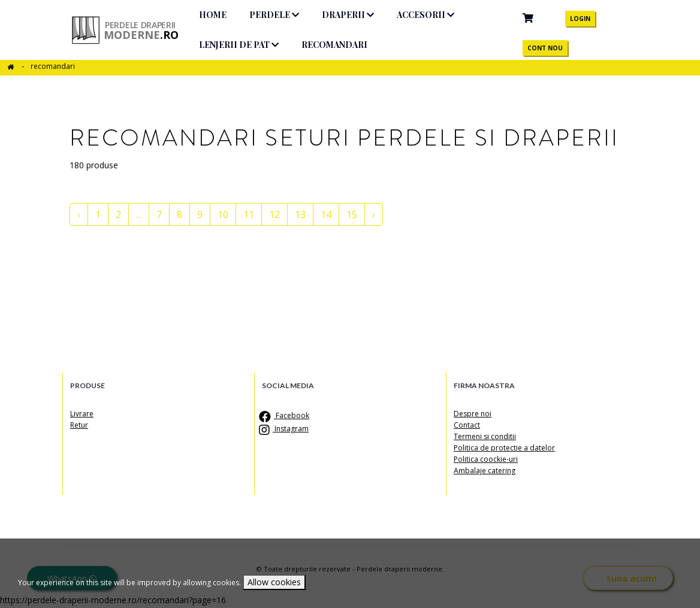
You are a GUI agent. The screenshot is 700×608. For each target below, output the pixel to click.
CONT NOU (546, 48)
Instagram (285, 429)
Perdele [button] (280, 15)
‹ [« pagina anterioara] (79, 214)
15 (352, 214)
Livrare (82, 414)
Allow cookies (274, 582)
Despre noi (473, 414)
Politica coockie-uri (486, 459)
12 (274, 214)
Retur (79, 425)
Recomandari (340, 45)
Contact (467, 425)
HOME (219, 15)
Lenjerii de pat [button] (245, 45)
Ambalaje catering (485, 471)
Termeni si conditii (485, 436)
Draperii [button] (354, 15)
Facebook (286, 415)
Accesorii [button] (432, 15)
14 (326, 214)
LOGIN (581, 19)
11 (249, 214)
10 (223, 214)
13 (300, 214)
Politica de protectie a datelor (504, 448)
